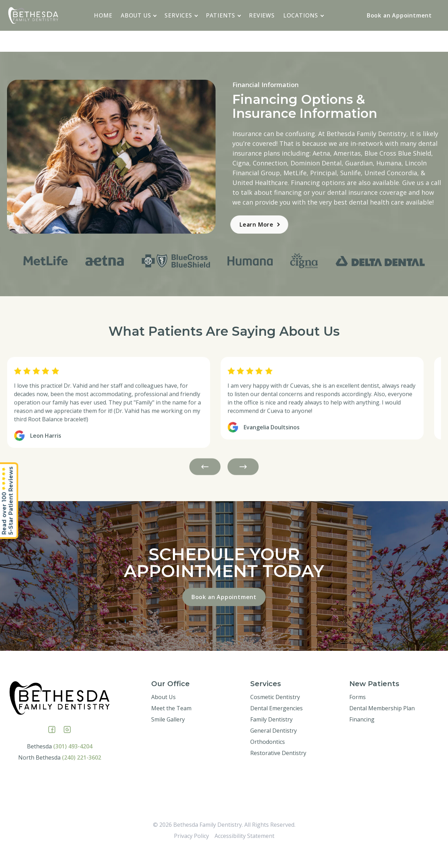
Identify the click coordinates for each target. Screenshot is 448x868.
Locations (304, 15)
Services (181, 15)
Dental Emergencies (276, 725)
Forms (358, 714)
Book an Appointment (399, 15)
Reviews (262, 15)
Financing (362, 736)
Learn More (246, 225)
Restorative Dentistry (278, 770)
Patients (223, 15)
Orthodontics (268, 759)
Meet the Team (171, 725)
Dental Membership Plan (382, 725)
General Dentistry (274, 747)
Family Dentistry (271, 736)
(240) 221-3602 (82, 774)
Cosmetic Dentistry (275, 714)
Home (103, 15)
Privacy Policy (191, 853)
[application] (155, 15)
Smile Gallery (168, 736)
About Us (139, 15)
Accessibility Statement (244, 853)
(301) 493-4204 (73, 763)
